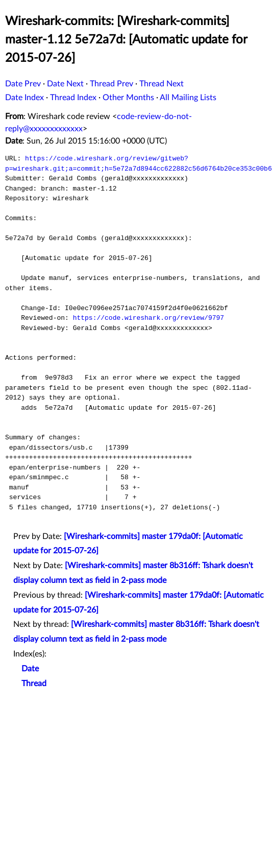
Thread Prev (112, 84)
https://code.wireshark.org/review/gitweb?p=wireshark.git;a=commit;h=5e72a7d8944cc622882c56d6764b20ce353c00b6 (139, 163)
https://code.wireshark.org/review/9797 (149, 318)
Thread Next (162, 84)
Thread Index (73, 98)
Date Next (65, 84)
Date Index (24, 98)
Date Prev (23, 84)
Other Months (128, 98)
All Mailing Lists (188, 98)
